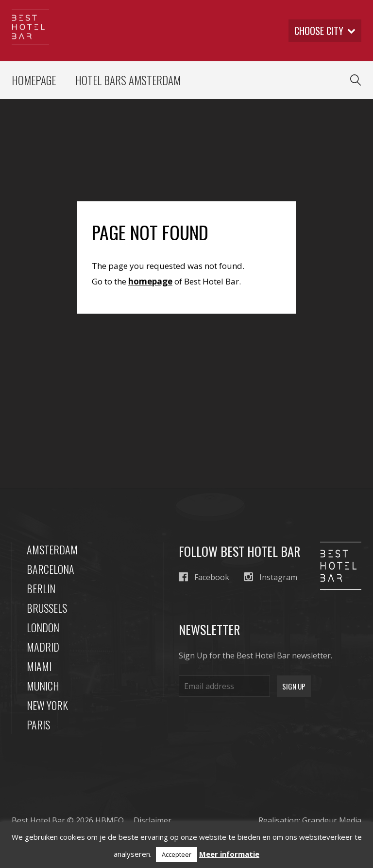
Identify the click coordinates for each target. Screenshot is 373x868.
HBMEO (110, 820)
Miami (39, 666)
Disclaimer (153, 820)
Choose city (325, 31)
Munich (43, 686)
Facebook (204, 577)
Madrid (43, 647)
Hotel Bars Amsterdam (128, 80)
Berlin (41, 588)
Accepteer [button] (177, 854)
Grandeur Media (332, 820)
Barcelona (51, 569)
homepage (150, 281)
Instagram (271, 577)
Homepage (34, 80)
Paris (38, 725)
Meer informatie (229, 854)
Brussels (47, 608)
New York (47, 705)
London (43, 627)
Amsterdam (52, 549)
